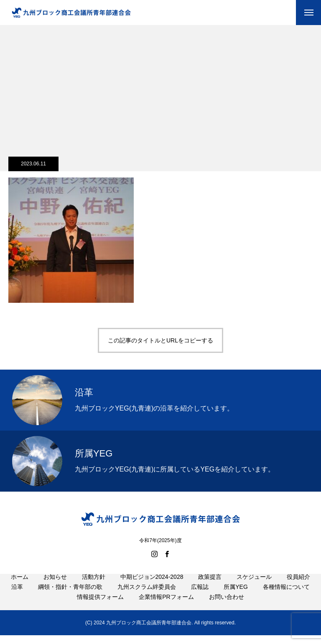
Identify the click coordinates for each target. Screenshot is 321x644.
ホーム (20, 586)
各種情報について (286, 596)
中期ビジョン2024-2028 (152, 586)
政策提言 (210, 586)
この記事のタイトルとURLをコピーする (160, 340)
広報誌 (200, 596)
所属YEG (236, 596)
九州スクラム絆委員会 (147, 596)
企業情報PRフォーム (166, 606)
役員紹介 (298, 586)
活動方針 (94, 586)
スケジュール (254, 586)
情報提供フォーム (100, 606)
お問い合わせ (227, 606)
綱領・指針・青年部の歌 (70, 596)
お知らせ (55, 586)
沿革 (17, 596)
